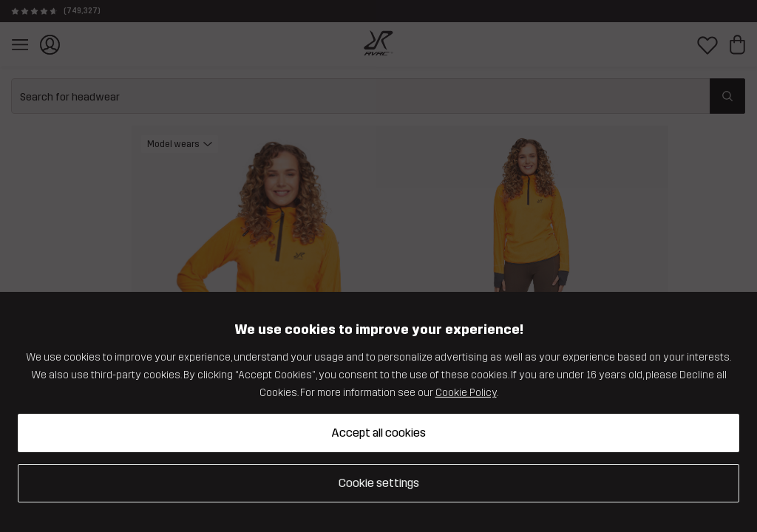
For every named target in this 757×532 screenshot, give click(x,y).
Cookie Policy (466, 393)
